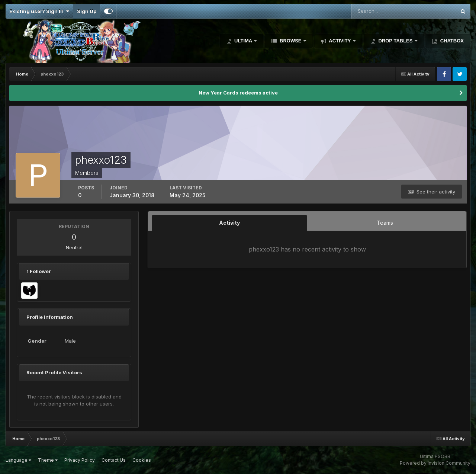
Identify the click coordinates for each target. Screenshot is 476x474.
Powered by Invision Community (435, 463)
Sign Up (87, 11)
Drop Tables (395, 41)
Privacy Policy (80, 460)
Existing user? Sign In (39, 11)
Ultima (243, 41)
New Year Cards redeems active (238, 93)
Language (18, 460)
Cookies (142, 460)
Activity (340, 41)
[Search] (379, 11)
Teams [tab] (385, 223)
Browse (290, 41)
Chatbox (451, 41)
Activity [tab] (229, 223)
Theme (48, 460)
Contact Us (114, 460)
